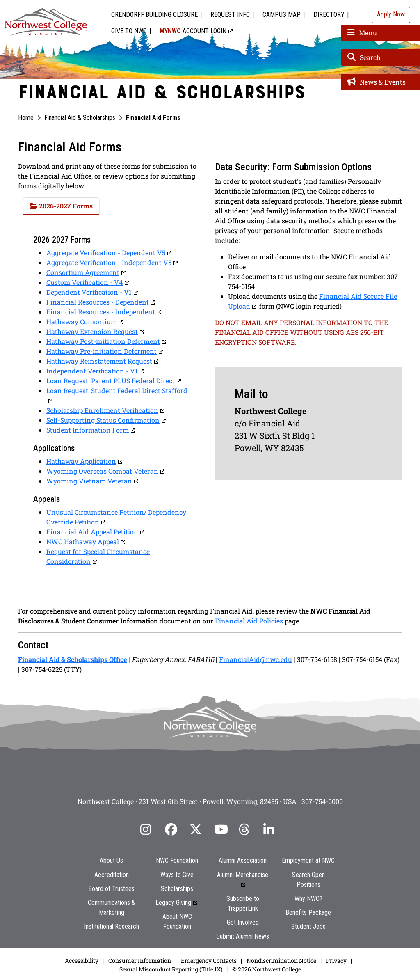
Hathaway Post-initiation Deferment (103, 341)
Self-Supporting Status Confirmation (103, 420)
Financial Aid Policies (249, 621)
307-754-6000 (322, 801)
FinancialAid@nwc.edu (256, 659)
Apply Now (391, 14)
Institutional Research (112, 926)
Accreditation (112, 875)
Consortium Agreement (83, 272)
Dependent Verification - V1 (89, 292)
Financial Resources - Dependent (98, 302)
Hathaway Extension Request (92, 331)
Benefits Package (308, 912)
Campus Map (282, 15)
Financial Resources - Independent (101, 312)
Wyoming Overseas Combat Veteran (102, 471)
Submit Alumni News (243, 936)
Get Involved (243, 922)
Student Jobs (308, 926)
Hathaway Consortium (82, 322)
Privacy (336, 961)
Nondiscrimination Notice (281, 961)
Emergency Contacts (209, 961)
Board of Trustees (111, 889)
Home (26, 118)
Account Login (193, 31)
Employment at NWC (308, 860)
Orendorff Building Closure (154, 15)
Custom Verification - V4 (84, 282)
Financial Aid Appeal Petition (92, 532)
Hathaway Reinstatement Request (99, 361)
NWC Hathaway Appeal (83, 542)
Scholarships (177, 889)
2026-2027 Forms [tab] (61, 206)
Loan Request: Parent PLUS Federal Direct (111, 381)
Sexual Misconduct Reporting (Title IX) (171, 969)
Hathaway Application (81, 461)
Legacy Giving (173, 903)
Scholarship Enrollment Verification (102, 410)
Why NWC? (308, 899)
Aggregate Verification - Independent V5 (109, 262)
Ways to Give (177, 875)
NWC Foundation (177, 860)
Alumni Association (243, 860)
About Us (111, 860)
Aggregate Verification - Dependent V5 (106, 253)
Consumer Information (140, 961)
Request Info (230, 15)
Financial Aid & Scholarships (80, 118)
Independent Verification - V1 (92, 371)
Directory (329, 15)
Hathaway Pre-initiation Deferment (102, 351)
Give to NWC (129, 31)
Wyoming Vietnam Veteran (89, 481)
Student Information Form (88, 430)
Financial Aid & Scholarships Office (72, 659)
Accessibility (82, 961)
